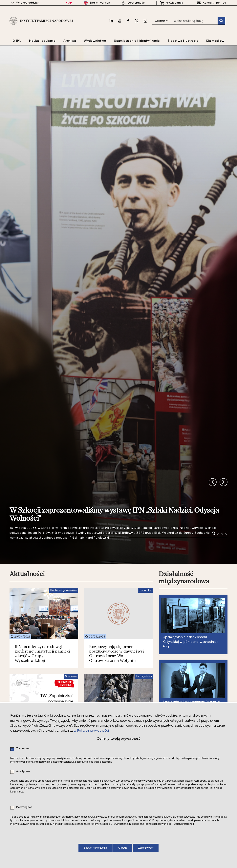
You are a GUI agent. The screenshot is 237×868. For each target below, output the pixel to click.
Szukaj (221, 21)
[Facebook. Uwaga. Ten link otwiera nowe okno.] (128, 21)
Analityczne (23, 771)
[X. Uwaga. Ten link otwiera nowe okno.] (137, 21)
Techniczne (23, 749)
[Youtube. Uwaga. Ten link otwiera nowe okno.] (120, 21)
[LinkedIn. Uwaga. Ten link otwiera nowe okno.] (111, 21)
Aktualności (27, 566)
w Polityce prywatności (91, 730)
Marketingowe (24, 807)
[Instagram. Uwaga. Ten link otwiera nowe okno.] (145, 21)
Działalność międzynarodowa (184, 570)
